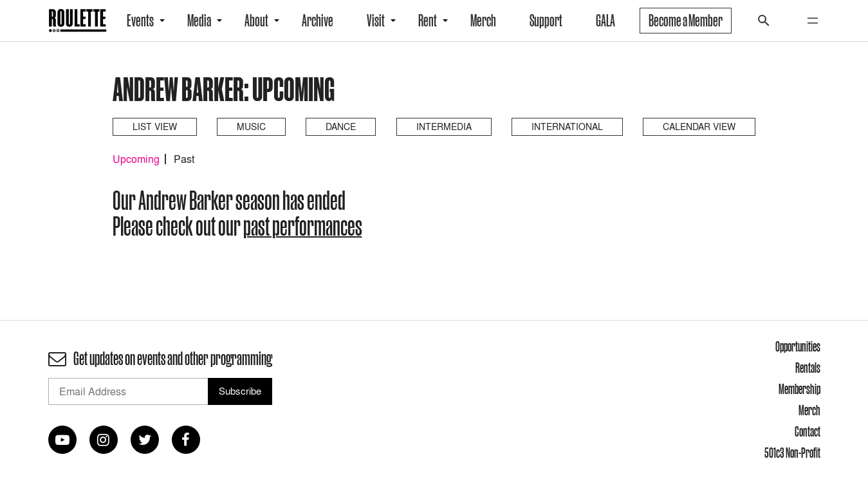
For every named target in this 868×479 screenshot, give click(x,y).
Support (546, 21)
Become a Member (686, 21)
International (567, 127)
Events (140, 21)
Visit (376, 21)
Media (199, 21)
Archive (318, 21)
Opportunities (798, 346)
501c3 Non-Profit (792, 453)
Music (251, 127)
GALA (605, 21)
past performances (303, 226)
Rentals (808, 368)
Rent (428, 21)
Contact (808, 431)
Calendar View (699, 127)
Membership (799, 389)
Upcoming (136, 159)
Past (184, 159)
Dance (341, 127)
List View (155, 127)
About (256, 21)
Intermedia (444, 127)
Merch (483, 21)
